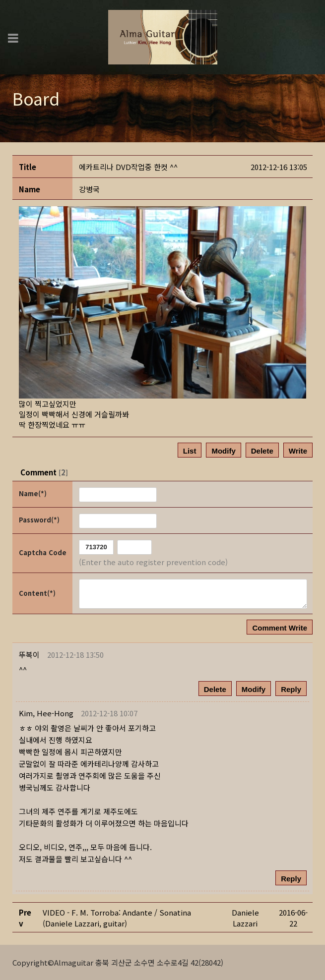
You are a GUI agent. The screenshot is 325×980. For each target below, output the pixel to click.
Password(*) (39, 520)
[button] (46, 713)
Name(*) (33, 493)
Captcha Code (43, 552)
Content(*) (37, 593)
